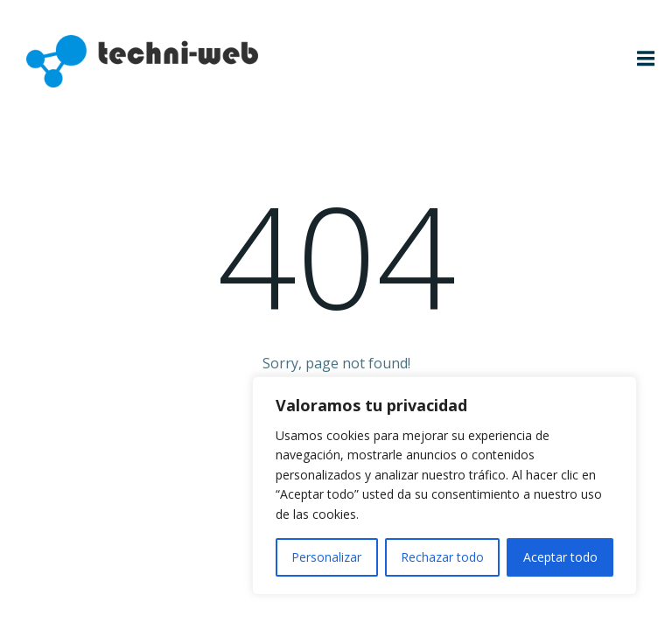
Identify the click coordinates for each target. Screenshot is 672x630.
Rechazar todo (442, 557)
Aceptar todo (560, 557)
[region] (444, 486)
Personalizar (326, 557)
